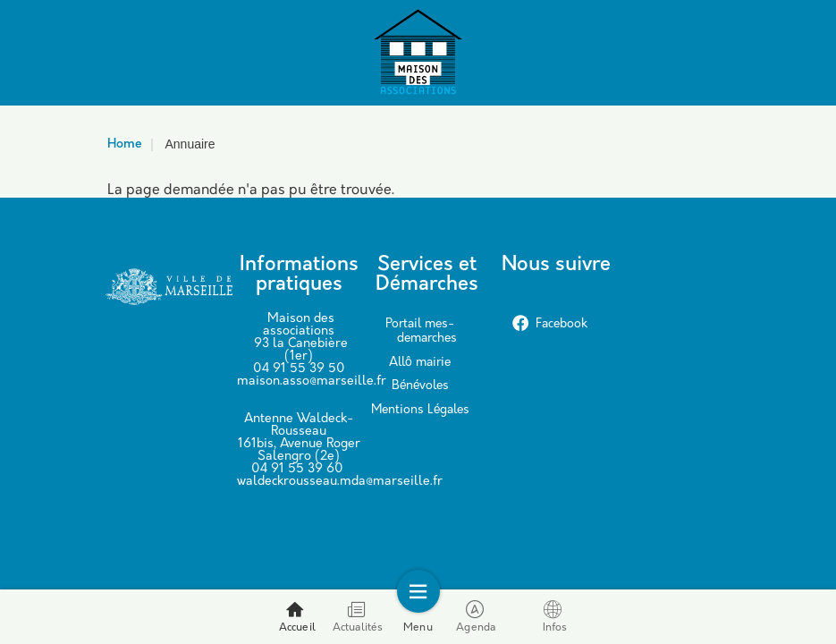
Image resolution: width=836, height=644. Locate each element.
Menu (418, 617)
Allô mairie (420, 363)
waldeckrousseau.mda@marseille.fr (340, 482)
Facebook (550, 324)
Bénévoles (420, 386)
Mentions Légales (420, 410)
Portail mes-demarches (421, 331)
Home (125, 144)
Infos (555, 617)
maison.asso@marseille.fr (312, 381)
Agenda (476, 617)
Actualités (358, 617)
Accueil (297, 617)
